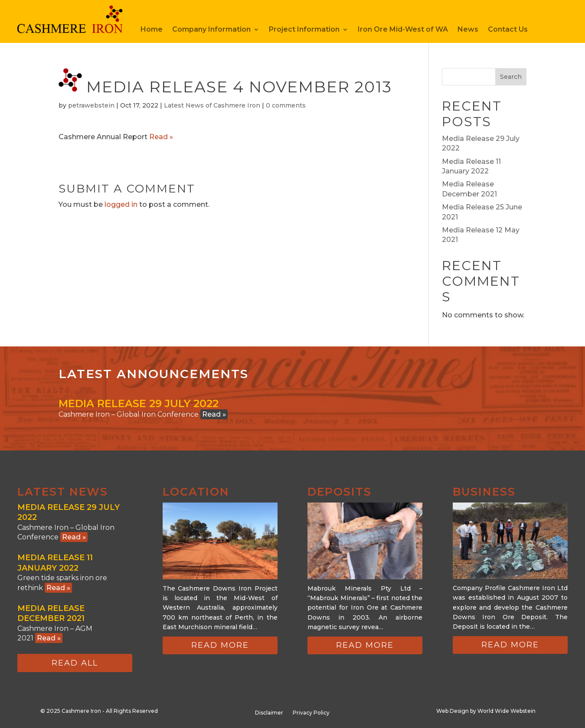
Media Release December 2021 (51, 613)
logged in (121, 204)
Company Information (211, 30)
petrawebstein (91, 105)
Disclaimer (269, 713)
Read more (220, 645)
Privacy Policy (311, 713)
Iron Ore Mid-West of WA (403, 30)
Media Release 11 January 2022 (55, 563)
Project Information (304, 30)
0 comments (286, 105)
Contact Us (508, 30)
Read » (161, 137)
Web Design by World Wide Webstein (486, 711)
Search (511, 77)
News (468, 30)
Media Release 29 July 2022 (139, 403)
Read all (75, 663)
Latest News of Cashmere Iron (212, 105)
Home (152, 30)
